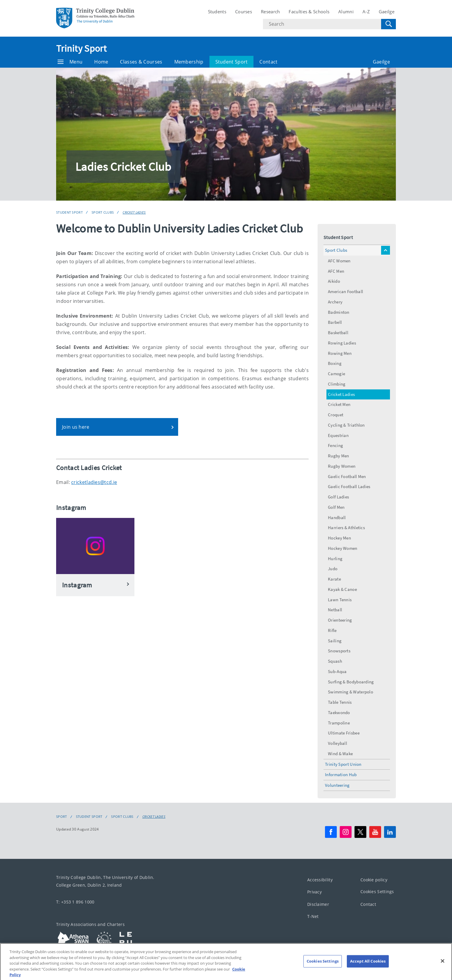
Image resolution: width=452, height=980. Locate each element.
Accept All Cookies (368, 968)
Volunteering (337, 785)
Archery (335, 302)
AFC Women (339, 261)
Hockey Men (339, 538)
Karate (334, 579)
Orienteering (340, 620)
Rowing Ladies (342, 343)
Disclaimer (318, 904)
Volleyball (338, 743)
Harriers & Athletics (346, 528)
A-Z (366, 12)
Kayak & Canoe (342, 589)
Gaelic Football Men (347, 476)
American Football (345, 291)
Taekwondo (339, 712)
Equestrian (338, 435)
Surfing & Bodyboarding (351, 682)
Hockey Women (343, 548)
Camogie (336, 374)
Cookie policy (374, 880)
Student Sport (232, 62)
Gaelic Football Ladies (349, 486)
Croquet (336, 415)
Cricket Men (339, 404)
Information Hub (341, 775)
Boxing (335, 363)
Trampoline (339, 723)
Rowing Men (340, 353)
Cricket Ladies (134, 212)
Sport (62, 817)
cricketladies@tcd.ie (94, 482)
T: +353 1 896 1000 (75, 902)
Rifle (332, 630)
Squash (335, 661)
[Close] (443, 968)
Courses (244, 12)
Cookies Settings (377, 892)
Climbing (337, 384)
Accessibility (320, 880)
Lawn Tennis (340, 600)
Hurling (335, 559)
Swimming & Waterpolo (351, 692)
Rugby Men (339, 456)
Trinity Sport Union (343, 764)
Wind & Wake (340, 754)
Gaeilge (387, 12)
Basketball (338, 333)
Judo (333, 569)
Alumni (346, 12)
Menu (70, 62)
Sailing (335, 641)
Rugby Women (342, 466)
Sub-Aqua (337, 671)
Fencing (335, 445)
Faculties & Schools (309, 12)
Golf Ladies (338, 497)
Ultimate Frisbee (344, 733)
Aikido (334, 281)
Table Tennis (340, 702)
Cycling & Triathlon (346, 425)
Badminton (339, 312)
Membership (189, 62)
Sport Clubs (103, 212)
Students (217, 12)
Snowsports (339, 651)
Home (101, 62)
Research (270, 12)
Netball (335, 610)
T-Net (313, 916)
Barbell (335, 322)
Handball (337, 517)
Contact (268, 62)
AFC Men (336, 271)
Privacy (314, 892)
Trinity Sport (81, 48)
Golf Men (336, 507)
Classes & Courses (141, 62)
